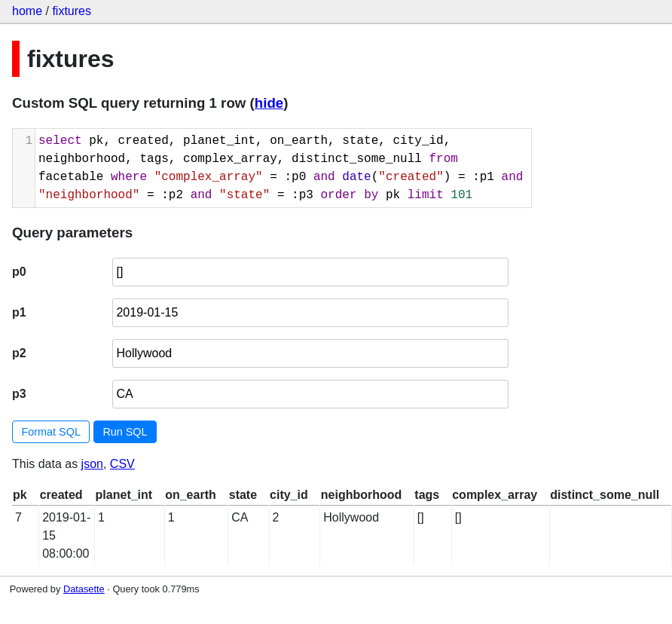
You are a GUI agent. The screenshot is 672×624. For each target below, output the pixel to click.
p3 (19, 394)
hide (269, 103)
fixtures (72, 11)
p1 (19, 312)
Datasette (84, 589)
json (92, 464)
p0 (19, 272)
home (27, 11)
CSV (122, 464)
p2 (19, 353)
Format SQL (51, 432)
